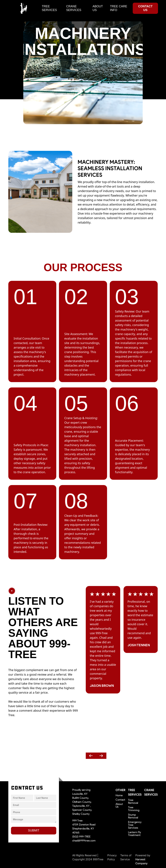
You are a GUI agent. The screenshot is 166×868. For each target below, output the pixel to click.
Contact (120, 800)
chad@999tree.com (84, 841)
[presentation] (91, 756)
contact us (145, 8)
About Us (119, 805)
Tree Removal (133, 801)
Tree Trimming (134, 809)
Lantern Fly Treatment (135, 834)
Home (119, 795)
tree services (49, 8)
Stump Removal (133, 816)
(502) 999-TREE (81, 837)
